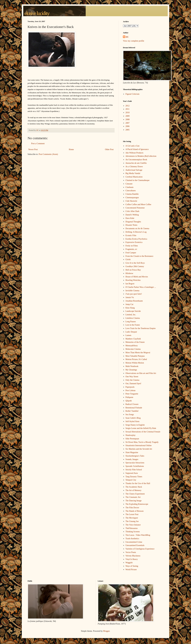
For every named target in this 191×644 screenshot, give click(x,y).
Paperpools (130, 387)
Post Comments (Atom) (48, 154)
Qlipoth (129, 401)
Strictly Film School (134, 470)
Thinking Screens (133, 532)
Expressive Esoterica (134, 242)
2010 (128, 113)
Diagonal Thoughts (133, 222)
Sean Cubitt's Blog (133, 418)
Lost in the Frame (133, 325)
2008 (128, 119)
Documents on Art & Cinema (137, 228)
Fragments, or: (131, 249)
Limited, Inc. (131, 315)
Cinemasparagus (132, 198)
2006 (128, 126)
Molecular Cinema (133, 349)
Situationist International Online (139, 445)
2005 (128, 130)
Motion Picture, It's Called (136, 359)
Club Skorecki (131, 201)
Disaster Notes (131, 225)
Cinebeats (130, 187)
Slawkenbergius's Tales (135, 456)
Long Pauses (131, 322)
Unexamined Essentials (135, 545)
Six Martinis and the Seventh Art (139, 449)
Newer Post (33, 149)
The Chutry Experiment (135, 494)
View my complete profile (134, 41)
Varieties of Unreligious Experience (140, 549)
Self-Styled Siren (132, 421)
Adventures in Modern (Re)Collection (141, 156)
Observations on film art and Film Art (141, 373)
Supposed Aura (132, 473)
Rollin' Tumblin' (132, 411)
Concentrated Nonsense (135, 208)
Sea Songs (130, 414)
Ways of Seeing (132, 566)
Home (71, 149)
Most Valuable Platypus (135, 356)
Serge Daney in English (135, 425)
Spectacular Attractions (135, 463)
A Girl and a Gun (132, 146)
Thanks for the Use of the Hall (138, 483)
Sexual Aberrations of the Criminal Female (143, 432)
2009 (128, 116)
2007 (128, 123)
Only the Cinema (132, 380)
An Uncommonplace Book (136, 160)
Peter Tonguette (132, 394)
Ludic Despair (131, 332)
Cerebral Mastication (134, 177)
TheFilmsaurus (132, 528)
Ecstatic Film (131, 235)
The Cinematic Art (133, 497)
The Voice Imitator (133, 525)
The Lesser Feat (132, 514)
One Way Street (132, 377)
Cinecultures (131, 191)
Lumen (128, 335)
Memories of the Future (135, 342)
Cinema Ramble (132, 194)
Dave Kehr (130, 218)
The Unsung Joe (132, 521)
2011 (128, 109)
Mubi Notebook (132, 366)
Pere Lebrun (131, 390)
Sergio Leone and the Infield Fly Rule (141, 428)
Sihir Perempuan (132, 439)
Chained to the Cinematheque (138, 180)
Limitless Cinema (133, 318)
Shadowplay (131, 435)
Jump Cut (129, 304)
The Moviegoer (132, 518)
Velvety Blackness (133, 556)
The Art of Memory (133, 490)
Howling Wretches (133, 280)
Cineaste (129, 184)
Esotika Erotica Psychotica (136, 239)
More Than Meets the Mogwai (138, 353)
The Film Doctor (132, 508)
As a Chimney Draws (134, 167)
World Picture (131, 570)
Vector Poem (131, 552)
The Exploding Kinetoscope (137, 504)
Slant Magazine (132, 452)
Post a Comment (38, 144)
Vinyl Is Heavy (132, 559)
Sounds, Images (132, 459)
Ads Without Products (135, 153)
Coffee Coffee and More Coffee (138, 204)
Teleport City (131, 480)
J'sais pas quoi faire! (134, 294)
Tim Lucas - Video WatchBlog (138, 535)
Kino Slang (130, 308)
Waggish (129, 563)
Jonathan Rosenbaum (134, 301)
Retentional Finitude (134, 408)
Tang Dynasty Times (134, 477)
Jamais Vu (130, 297)
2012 (128, 106)
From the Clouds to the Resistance (139, 256)
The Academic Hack (134, 487)
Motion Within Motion (135, 363)
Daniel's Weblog (132, 215)
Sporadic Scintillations (135, 466)
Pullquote (129, 397)
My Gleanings (131, 370)
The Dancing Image (134, 501)
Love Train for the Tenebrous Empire (141, 328)
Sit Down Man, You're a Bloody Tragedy (142, 442)
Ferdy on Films (132, 246)
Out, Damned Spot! (133, 384)
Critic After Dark (132, 211)
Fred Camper (131, 253)
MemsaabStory (132, 346)
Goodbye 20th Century (135, 266)
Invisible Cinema (132, 291)
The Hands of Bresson (135, 511)
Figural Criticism (132, 94)
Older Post (109, 149)
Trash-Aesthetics (132, 539)
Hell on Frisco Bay (133, 270)
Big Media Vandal (133, 173)
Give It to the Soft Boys (135, 263)
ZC (127, 37)
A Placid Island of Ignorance (137, 149)
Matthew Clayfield (133, 339)
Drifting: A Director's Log (136, 232)
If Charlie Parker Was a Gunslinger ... (141, 287)
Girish (128, 259)
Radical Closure (132, 404)
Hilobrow (129, 273)
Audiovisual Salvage (134, 170)
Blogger (106, 631)
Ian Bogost (130, 284)
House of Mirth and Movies (137, 277)
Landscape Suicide (133, 311)
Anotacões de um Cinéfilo (136, 163)
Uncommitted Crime (134, 542)
